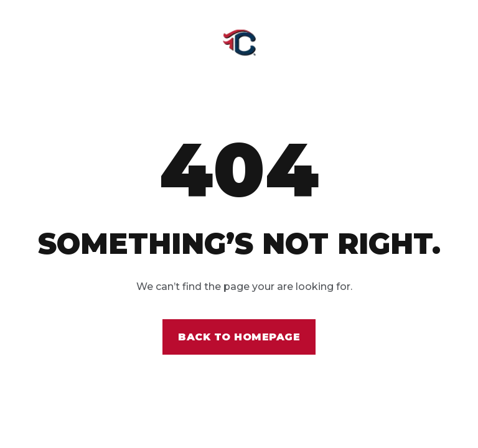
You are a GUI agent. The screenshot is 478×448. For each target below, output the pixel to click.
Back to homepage (239, 337)
